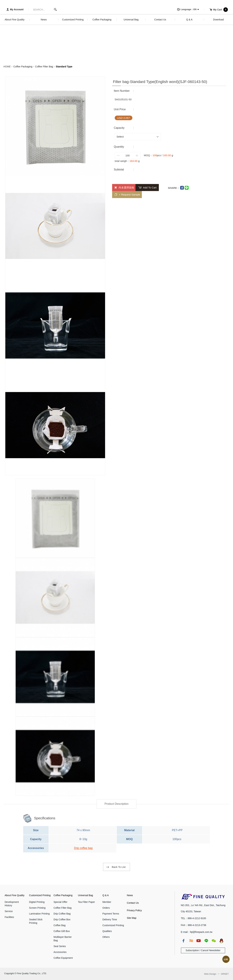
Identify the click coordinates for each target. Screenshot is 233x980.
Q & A (106, 895)
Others (106, 937)
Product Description (117, 804)
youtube (198, 941)
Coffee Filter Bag (44, 67)
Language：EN (186, 10)
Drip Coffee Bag (62, 914)
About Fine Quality (15, 895)
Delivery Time (110, 919)
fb (183, 941)
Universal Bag (85, 895)
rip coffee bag (84, 848)
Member (107, 902)
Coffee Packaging (23, 67)
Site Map (132, 918)
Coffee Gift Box (62, 931)
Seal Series (60, 946)
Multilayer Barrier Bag (63, 939)
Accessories (60, 952)
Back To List (119, 867)
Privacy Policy (134, 910)
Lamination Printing (39, 914)
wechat (214, 941)
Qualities (107, 931)
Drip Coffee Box (62, 919)
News (130, 895)
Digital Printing (37, 902)
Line (187, 188)
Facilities (9, 917)
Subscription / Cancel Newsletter (203, 950)
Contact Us (133, 903)
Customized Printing (40, 895)
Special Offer (61, 902)
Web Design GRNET (216, 974)
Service (9, 911)
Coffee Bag (60, 925)
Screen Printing (37, 908)
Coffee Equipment (63, 958)
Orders (106, 908)
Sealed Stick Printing (36, 921)
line (206, 941)
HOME (7, 67)
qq (221, 941)
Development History (12, 904)
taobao (191, 941)
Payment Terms (111, 914)
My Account (14, 10)
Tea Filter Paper (86, 902)
